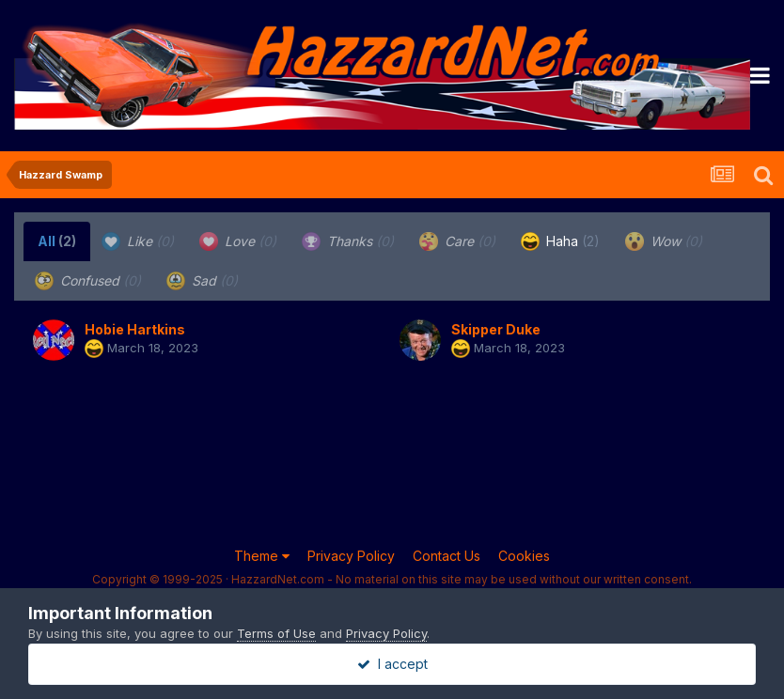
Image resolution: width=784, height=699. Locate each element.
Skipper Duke (496, 329)
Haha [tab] (560, 241)
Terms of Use (276, 633)
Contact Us (447, 556)
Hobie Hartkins (135, 329)
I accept (392, 664)
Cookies (524, 556)
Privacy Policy (351, 556)
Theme (262, 556)
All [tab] (57, 241)
